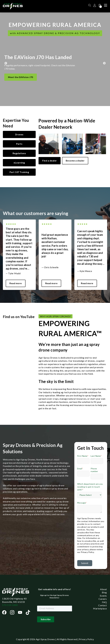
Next (104, 59)
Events (103, 596)
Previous (6, 59)
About (103, 589)
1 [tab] (55, 292)
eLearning (19, 163)
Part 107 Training (19, 172)
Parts (19, 144)
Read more (16, 283)
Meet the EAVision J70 (21, 77)
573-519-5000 (10, 605)
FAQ (104, 602)
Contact (103, 605)
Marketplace (100, 608)
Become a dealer (75, 161)
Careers (103, 599)
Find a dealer (50, 161)
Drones (19, 134)
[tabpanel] (19, 255)
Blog (104, 592)
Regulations (19, 153)
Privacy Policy (86, 639)
